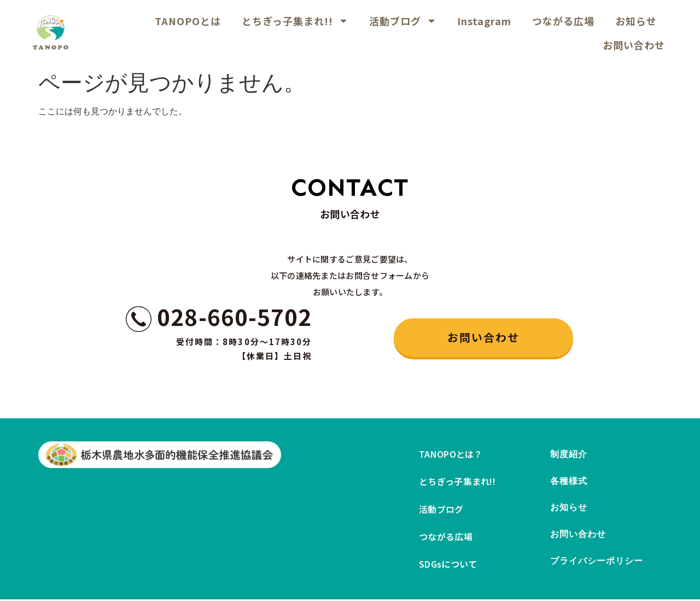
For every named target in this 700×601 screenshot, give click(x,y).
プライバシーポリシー (597, 564)
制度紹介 (569, 455)
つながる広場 (563, 21)
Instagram (484, 21)
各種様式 (569, 482)
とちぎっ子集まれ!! (295, 21)
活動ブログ (403, 21)
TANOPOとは (188, 21)
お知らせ (636, 21)
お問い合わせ (634, 45)
